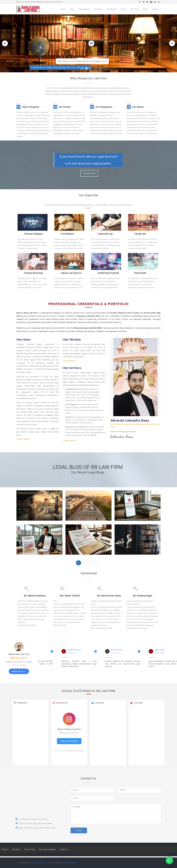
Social (123, 9)
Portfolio (98, 9)
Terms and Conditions (47, 849)
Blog (72, 9)
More (145, 9)
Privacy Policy (30, 849)
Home (63, 9)
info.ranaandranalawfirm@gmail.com (31, 2)
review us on (19, 671)
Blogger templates (70, 863)
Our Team (134, 9)
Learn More (23, 439)
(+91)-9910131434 (55, 2)
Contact (155, 9)
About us (5, 849)
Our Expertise (84, 9)
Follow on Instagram (69, 741)
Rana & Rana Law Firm (43, 863)
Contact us (64, 849)
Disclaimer (16, 849)
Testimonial (111, 9)
